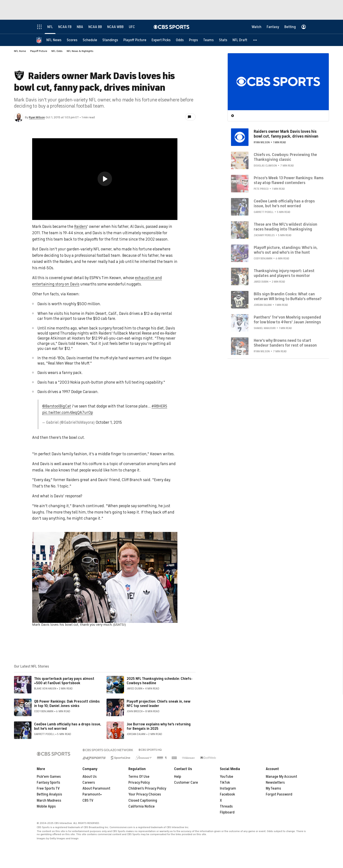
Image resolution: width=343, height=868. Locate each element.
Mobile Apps (46, 806)
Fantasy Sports (48, 783)
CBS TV (88, 801)
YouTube (227, 777)
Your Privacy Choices (145, 794)
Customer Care (186, 783)
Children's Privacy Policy (147, 788)
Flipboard (227, 812)
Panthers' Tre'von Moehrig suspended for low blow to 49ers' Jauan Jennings (287, 320)
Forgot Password (279, 794)
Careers (89, 783)
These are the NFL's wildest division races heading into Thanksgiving (285, 227)
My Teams (273, 788)
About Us (90, 777)
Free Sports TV (48, 788)
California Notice (142, 806)
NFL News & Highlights (80, 51)
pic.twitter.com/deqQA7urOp (68, 413)
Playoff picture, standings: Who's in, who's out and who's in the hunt (286, 250)
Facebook (227, 794)
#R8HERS (159, 406)
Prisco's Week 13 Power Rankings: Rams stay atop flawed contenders (289, 180)
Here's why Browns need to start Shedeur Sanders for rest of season (285, 343)
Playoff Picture (39, 51)
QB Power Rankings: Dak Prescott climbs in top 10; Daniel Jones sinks (67, 704)
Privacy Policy (139, 783)
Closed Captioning (143, 801)
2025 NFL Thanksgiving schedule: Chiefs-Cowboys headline (160, 681)
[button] (255, 40)
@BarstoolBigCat (57, 406)
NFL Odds (57, 51)
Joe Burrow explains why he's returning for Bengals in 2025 (159, 726)
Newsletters (275, 783)
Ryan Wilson (37, 117)
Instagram (228, 788)
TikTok (225, 783)
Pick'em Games (49, 777)
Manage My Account (281, 777)
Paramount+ (92, 794)
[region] (105, 179)
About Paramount (96, 788)
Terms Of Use (139, 777)
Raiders (81, 227)
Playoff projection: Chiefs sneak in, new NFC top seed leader (159, 704)
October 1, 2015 (109, 422)
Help (178, 777)
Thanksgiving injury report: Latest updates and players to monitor (284, 273)
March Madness (49, 801)
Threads (226, 806)
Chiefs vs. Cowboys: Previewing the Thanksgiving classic (285, 157)
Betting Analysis (49, 794)
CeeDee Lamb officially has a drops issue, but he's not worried (68, 726)
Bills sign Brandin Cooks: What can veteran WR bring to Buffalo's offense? (288, 296)
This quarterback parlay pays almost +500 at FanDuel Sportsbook (64, 681)
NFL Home (20, 51)
